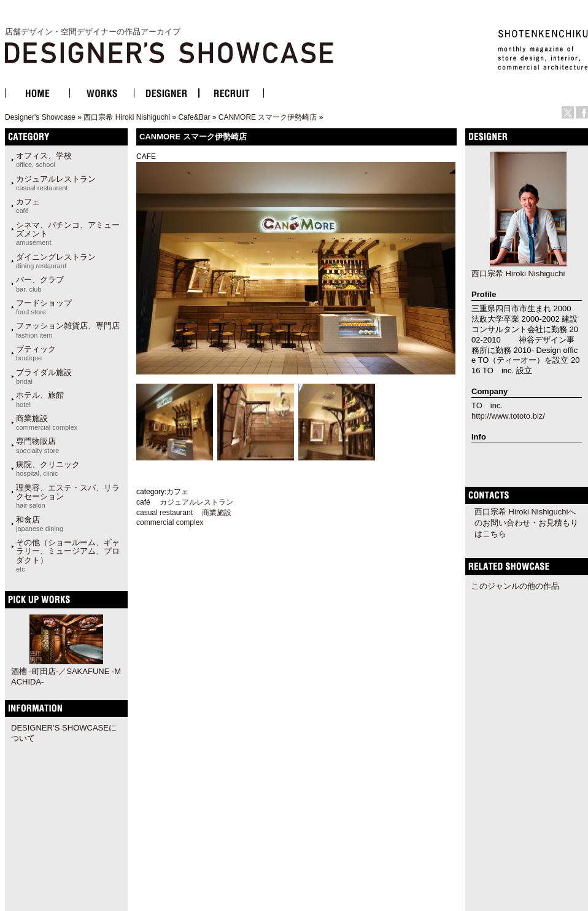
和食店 (40, 524)
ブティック (36, 353)
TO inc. (487, 405)
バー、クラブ (40, 284)
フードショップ (44, 307)
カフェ (28, 206)
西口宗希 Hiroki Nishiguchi (127, 117)
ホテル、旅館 (40, 399)
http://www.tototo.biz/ (508, 416)
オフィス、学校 (44, 160)
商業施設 (47, 422)
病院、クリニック (48, 468)
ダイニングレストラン (56, 261)
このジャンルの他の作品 (515, 586)
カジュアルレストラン (56, 183)
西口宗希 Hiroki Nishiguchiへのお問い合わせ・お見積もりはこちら (526, 523)
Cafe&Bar (194, 117)
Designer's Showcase (40, 117)
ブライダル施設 (44, 376)
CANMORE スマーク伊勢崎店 (268, 117)
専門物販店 (37, 445)
